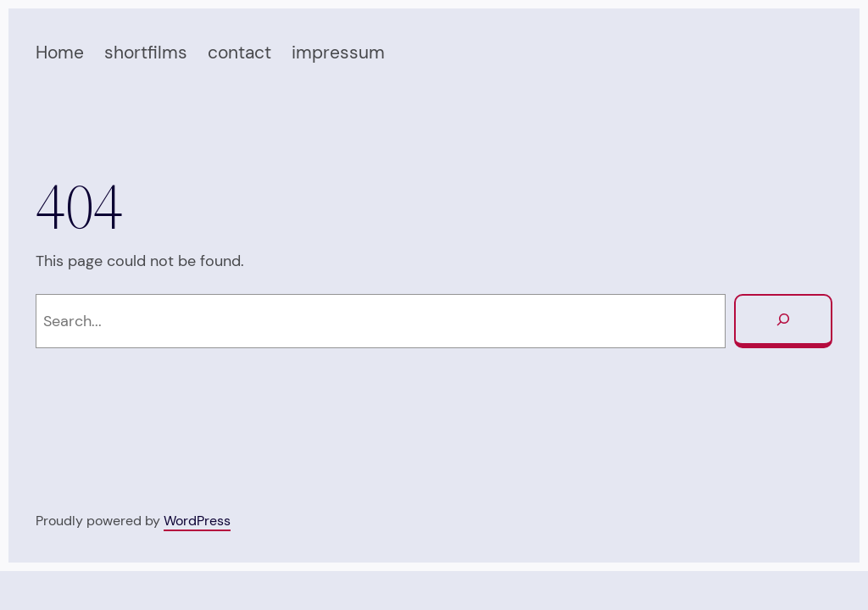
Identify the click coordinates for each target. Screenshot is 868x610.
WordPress (197, 521)
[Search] (783, 321)
